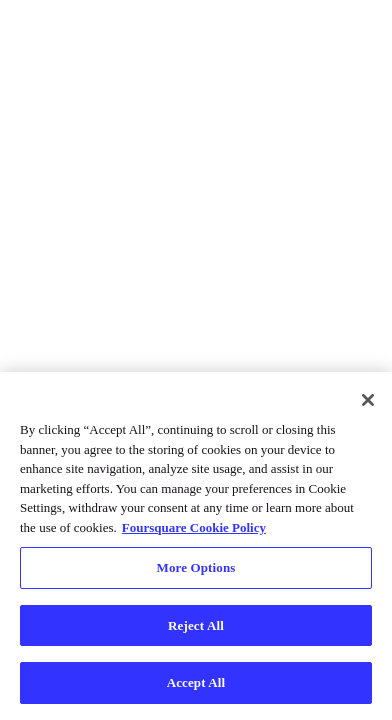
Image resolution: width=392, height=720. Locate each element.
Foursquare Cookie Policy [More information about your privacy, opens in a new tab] (194, 527)
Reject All (196, 625)
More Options (196, 567)
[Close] (368, 400)
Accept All (196, 682)
